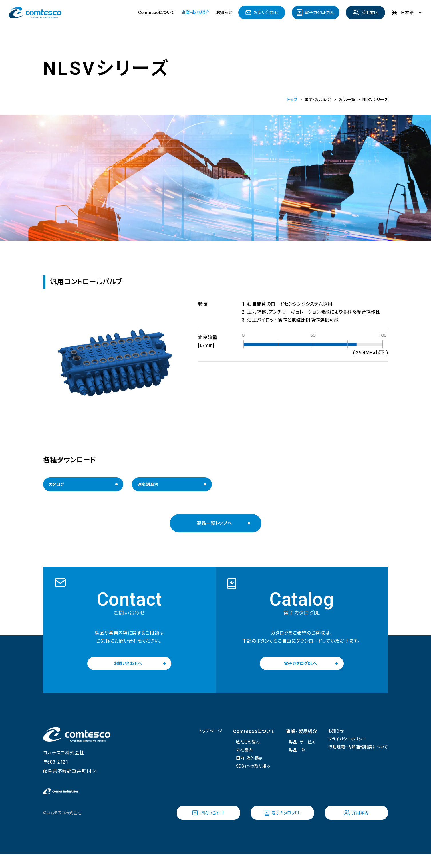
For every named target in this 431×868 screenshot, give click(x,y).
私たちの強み (239, 747)
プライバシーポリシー (342, 745)
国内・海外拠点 (241, 766)
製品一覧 (288, 757)
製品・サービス (294, 747)
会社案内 (235, 757)
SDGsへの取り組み (245, 775)
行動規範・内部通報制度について (354, 754)
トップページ (199, 736)
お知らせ (224, 13)
